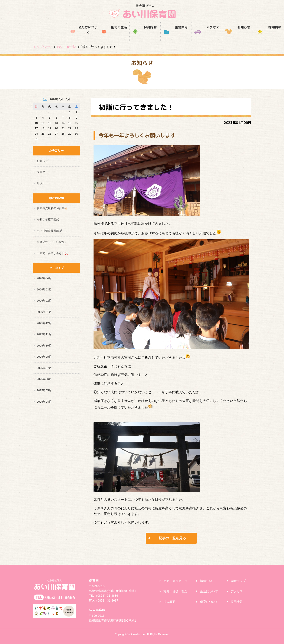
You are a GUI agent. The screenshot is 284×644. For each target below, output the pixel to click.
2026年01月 (44, 312)
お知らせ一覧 (66, 47)
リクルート (44, 183)
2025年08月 (44, 357)
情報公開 (206, 581)
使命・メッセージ (175, 581)
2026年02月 (44, 301)
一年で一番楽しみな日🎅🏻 (52, 253)
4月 (45, 99)
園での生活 (80, 36)
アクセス (173, 36)
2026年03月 (44, 289)
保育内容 (111, 36)
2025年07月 (44, 368)
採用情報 (235, 36)
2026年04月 (44, 278)
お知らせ (204, 36)
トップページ (43, 47)
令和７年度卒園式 (48, 220)
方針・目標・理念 (175, 591)
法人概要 (169, 602)
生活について (209, 591)
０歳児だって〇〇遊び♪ (51, 242)
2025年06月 (44, 379)
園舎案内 (142, 36)
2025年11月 (44, 334)
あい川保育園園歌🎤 (50, 231)
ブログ (41, 172)
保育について (209, 602)
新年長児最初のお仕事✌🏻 (52, 208)
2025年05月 (44, 390)
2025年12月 (44, 323)
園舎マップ (238, 581)
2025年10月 (44, 346)
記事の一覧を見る (172, 538)
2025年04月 (44, 402)
